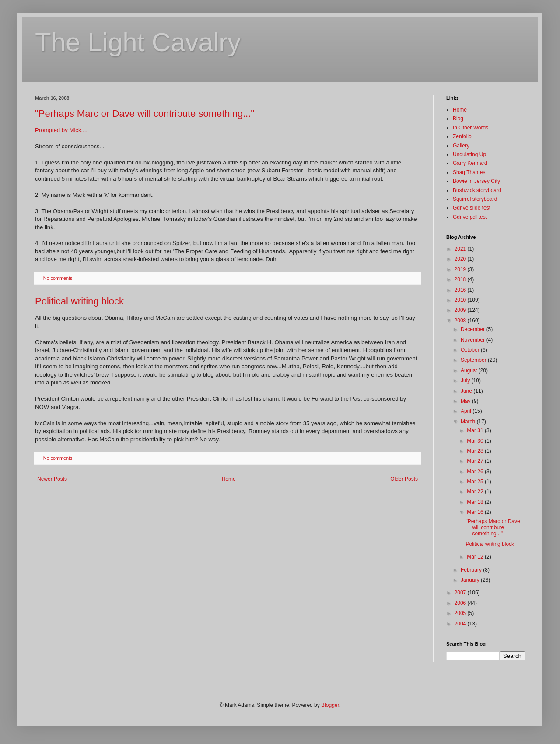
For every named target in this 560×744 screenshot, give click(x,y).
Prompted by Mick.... (61, 130)
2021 (461, 249)
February (472, 570)
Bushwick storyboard (477, 190)
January (471, 580)
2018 (461, 279)
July (466, 381)
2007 (461, 593)
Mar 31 (476, 430)
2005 (461, 613)
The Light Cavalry (138, 42)
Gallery (461, 146)
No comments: (59, 278)
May (466, 401)
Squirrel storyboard (475, 199)
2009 (461, 310)
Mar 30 (476, 441)
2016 (461, 290)
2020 (461, 259)
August (470, 370)
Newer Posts (52, 479)
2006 (461, 603)
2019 (461, 269)
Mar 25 (476, 482)
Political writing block (79, 301)
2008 (461, 321)
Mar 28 (476, 451)
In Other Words (471, 128)
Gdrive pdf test (470, 217)
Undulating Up (469, 154)
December (474, 329)
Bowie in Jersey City (476, 181)
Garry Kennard (470, 163)
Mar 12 (476, 557)
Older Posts (404, 479)
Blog (458, 119)
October (471, 350)
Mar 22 (476, 492)
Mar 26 (476, 472)
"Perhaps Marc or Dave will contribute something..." (145, 114)
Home (229, 479)
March (469, 422)
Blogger (330, 705)
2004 (461, 624)
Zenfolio (462, 136)
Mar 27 (476, 461)
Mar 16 (476, 512)
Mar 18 (476, 502)
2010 (461, 300)
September (474, 360)
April (467, 411)
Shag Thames (469, 172)
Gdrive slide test (472, 208)
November (474, 340)
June (467, 391)
